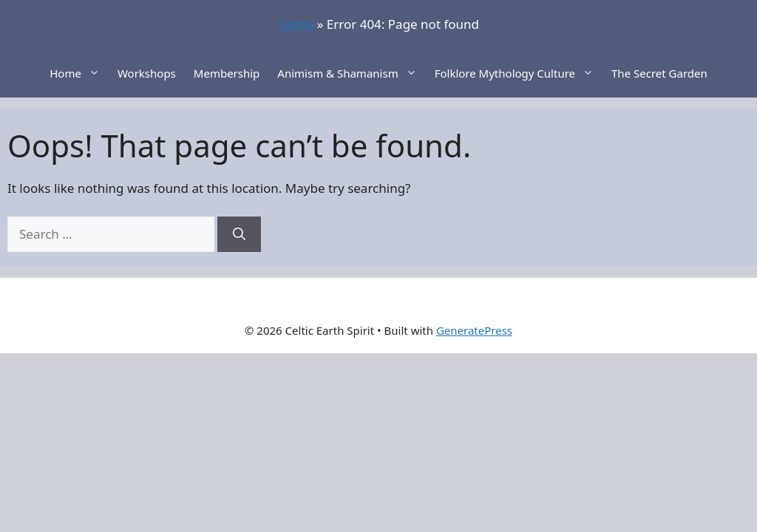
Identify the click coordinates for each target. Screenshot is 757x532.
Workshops (147, 73)
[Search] (239, 234)
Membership (227, 73)
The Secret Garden (659, 73)
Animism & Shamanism (351, 73)
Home (296, 24)
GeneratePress (474, 330)
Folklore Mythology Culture (519, 73)
